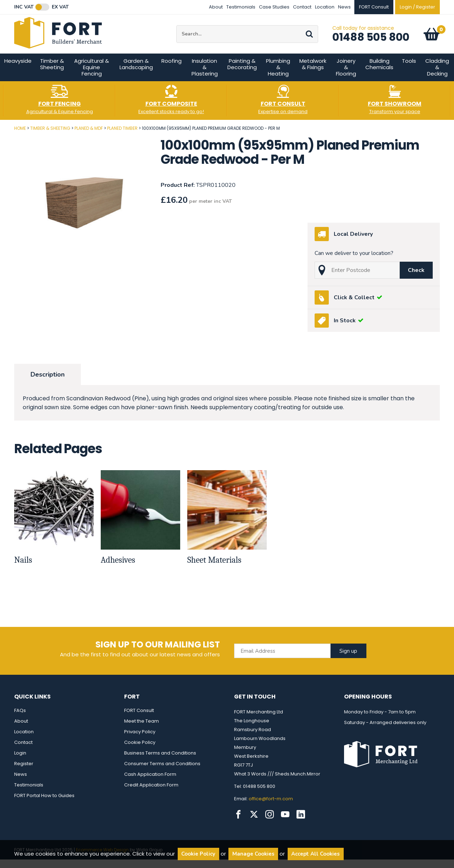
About (216, 7)
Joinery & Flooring (346, 76)
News (344, 7)
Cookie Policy (140, 751)
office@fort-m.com (271, 807)
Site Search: (176, 30)
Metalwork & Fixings (313, 73)
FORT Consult (139, 719)
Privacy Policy (140, 740)
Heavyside (18, 69)
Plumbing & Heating (278, 76)
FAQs (20, 719)
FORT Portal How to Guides (44, 804)
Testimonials (241, 7)
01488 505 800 (371, 41)
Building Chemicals (379, 73)
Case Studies (274, 7)
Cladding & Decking (437, 76)
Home (20, 137)
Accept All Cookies (315, 854)
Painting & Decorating (242, 73)
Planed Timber (122, 137)
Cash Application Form (150, 783)
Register (24, 772)
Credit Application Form (151, 793)
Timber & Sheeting (52, 73)
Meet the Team (142, 730)
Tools (409, 69)
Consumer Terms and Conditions (162, 772)
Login (20, 761)
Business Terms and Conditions (160, 761)
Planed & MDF (89, 137)
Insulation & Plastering (205, 76)
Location (325, 7)
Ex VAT (60, 7)
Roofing (171, 69)
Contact (302, 7)
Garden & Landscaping (136, 73)
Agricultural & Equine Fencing (92, 76)
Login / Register (417, 7)
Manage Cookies (253, 854)
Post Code (0, 134)
